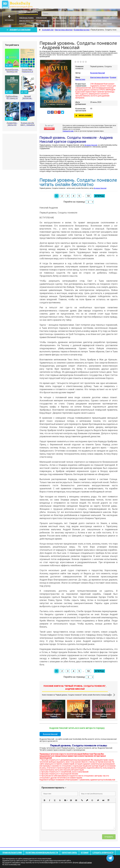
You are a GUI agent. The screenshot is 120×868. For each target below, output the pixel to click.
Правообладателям (12, 853)
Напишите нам (68, 131)
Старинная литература (95, 21)
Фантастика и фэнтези (28, 21)
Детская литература (77, 18)
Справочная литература (96, 24)
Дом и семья (91, 18)
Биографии (107, 24)
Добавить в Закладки (19, 30)
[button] (44, 800)
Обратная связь (69, 853)
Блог (105, 21)
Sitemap (85, 853)
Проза (38, 24)
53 (88, 196)
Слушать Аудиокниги (103, 853)
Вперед (99, 196)
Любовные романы (27, 18)
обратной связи (85, 863)
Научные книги (59, 21)
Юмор (72, 24)
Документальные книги (62, 24)
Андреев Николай (98, 73)
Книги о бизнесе (59, 18)
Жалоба (49, 128)
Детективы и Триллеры (45, 21)
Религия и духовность (79, 21)
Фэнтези (23, 24)
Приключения (41, 18)
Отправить (109, 837)
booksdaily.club (19, 4)
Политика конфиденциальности (42, 853)
